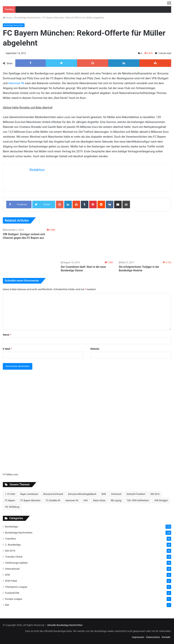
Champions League (16, 587)
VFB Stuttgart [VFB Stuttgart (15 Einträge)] (161, 501)
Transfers (10, 539)
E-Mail (7, 349)
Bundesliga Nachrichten (27, 18)
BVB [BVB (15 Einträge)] (104, 494)
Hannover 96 (16, 83)
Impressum (138, 637)
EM (7, 605)
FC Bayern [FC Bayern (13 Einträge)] (10, 501)
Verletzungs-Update (16, 563)
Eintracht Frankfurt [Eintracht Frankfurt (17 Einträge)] (136, 494)
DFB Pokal (11, 581)
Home (8, 18)
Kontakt (166, 637)
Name (7, 335)
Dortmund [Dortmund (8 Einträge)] (116, 494)
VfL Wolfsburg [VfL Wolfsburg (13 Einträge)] (12, 507)
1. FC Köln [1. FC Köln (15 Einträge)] (10, 494)
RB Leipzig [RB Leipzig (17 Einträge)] (116, 501)
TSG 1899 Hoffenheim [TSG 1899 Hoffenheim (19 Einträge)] (138, 501)
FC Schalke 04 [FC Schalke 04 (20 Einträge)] (53, 501)
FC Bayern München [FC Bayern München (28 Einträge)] (31, 501)
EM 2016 (10, 551)
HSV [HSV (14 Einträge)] (86, 501)
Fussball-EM (12, 593)
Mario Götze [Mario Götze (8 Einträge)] (99, 501)
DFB (7, 575)
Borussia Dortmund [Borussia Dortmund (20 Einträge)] (53, 494)
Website (95, 349)
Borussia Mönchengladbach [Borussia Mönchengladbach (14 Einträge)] (82, 494)
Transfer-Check (14, 557)
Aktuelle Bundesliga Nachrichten (65, 625)
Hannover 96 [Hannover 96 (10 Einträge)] (72, 501)
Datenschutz (153, 637)
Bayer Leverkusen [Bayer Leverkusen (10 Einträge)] (29, 494)
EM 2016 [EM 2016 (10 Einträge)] (155, 494)
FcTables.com (10, 474)
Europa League (14, 599)
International (12, 569)
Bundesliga (11, 526)
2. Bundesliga (13, 545)
